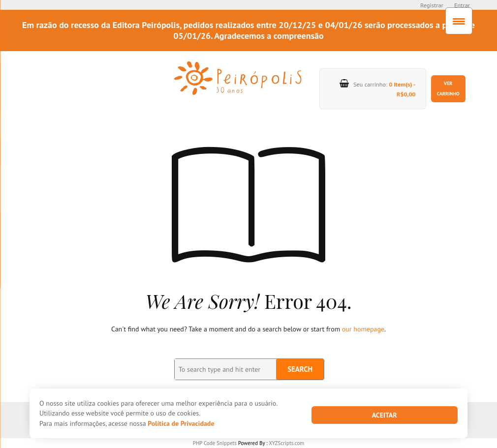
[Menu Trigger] (459, 21)
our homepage (363, 329)
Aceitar (385, 415)
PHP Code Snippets (215, 443)
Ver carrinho (448, 88)
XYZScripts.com (286, 443)
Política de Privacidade (181, 423)
